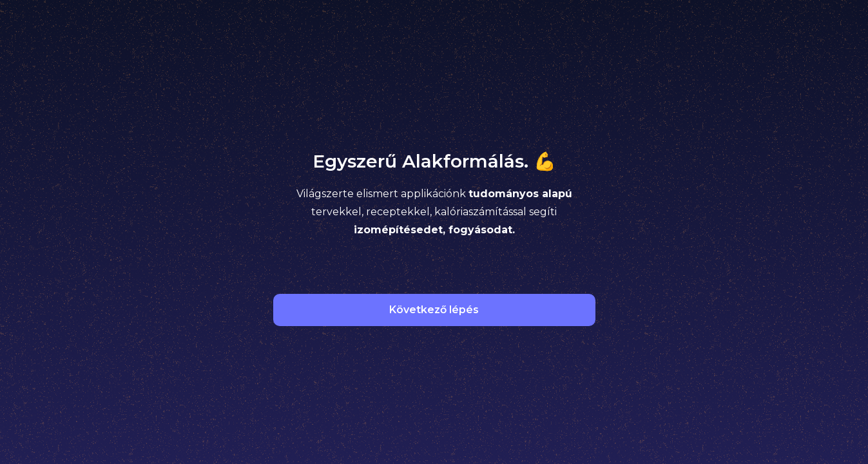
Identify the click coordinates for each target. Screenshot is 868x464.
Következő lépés (434, 310)
